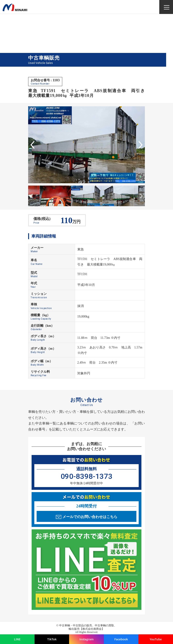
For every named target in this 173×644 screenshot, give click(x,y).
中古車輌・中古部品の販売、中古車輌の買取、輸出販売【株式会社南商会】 (88, 627)
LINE (17, 639)
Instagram (86, 639)
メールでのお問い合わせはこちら (90, 517)
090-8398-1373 (86, 476)
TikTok (52, 639)
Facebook (121, 639)
